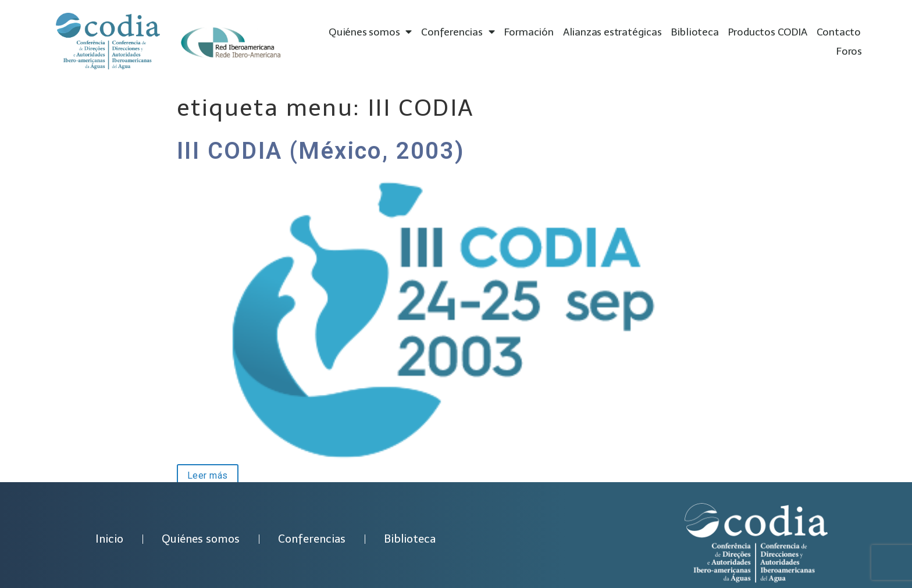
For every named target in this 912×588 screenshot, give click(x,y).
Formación (529, 32)
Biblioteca (695, 32)
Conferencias (458, 32)
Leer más (202, 475)
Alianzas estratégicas (612, 32)
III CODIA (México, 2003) (321, 151)
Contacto (839, 32)
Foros (849, 51)
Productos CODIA (768, 32)
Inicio (109, 539)
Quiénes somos (370, 32)
